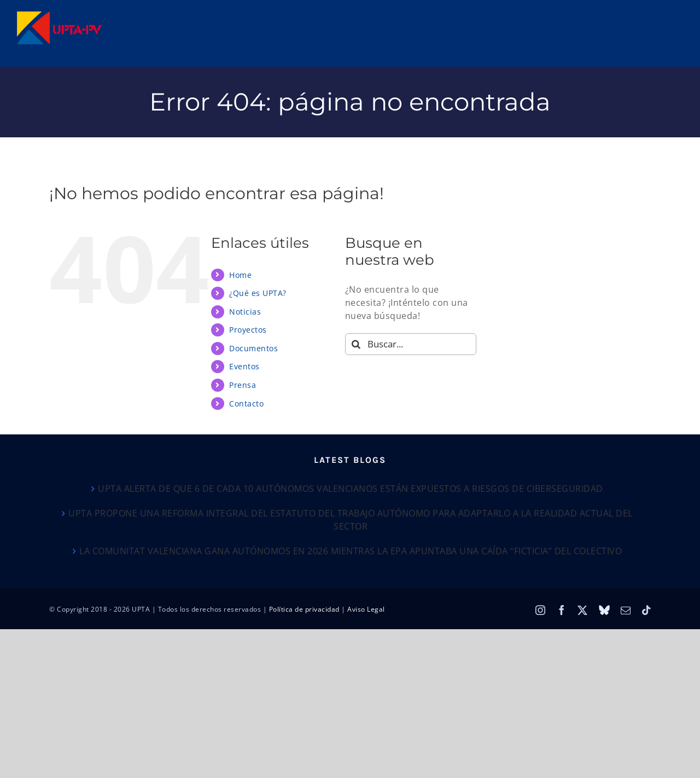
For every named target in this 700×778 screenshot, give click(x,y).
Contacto (246, 403)
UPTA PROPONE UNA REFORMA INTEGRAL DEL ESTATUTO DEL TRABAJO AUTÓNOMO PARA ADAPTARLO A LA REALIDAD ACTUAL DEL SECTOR (351, 520)
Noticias (245, 312)
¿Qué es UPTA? (258, 293)
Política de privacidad (304, 609)
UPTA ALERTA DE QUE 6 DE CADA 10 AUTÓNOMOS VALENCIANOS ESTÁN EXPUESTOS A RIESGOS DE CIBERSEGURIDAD (351, 489)
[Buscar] (356, 344)
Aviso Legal (366, 609)
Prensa (243, 385)
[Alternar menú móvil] (678, 17)
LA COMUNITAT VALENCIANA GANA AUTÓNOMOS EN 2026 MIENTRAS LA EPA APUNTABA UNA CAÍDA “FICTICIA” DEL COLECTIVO (351, 551)
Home (240, 275)
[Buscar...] (411, 344)
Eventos (244, 366)
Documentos (253, 348)
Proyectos (248, 330)
